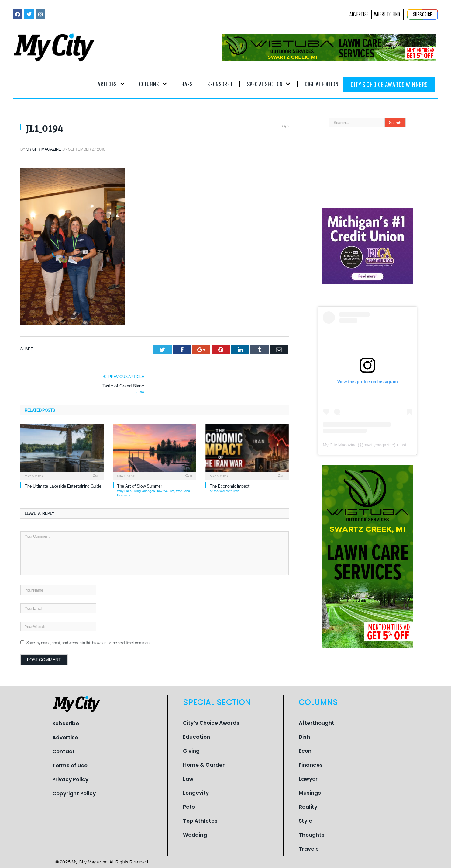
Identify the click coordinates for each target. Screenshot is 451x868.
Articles (111, 84)
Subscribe (66, 724)
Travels (309, 849)
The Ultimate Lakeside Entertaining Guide (63, 486)
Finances (311, 765)
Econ (305, 751)
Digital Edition (322, 84)
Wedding (195, 835)
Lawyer (308, 779)
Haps (187, 84)
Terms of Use (70, 766)
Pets (189, 807)
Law (188, 779)
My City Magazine (43, 149)
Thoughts (312, 835)
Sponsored (220, 84)
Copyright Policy (74, 793)
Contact (64, 752)
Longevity (196, 793)
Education (196, 737)
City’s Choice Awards (211, 723)
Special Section (269, 84)
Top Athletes (200, 821)
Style (305, 821)
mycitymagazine (379, 445)
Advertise (65, 738)
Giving (191, 751)
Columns (153, 84)
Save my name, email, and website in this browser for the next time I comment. (89, 643)
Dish (304, 737)
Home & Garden (204, 765)
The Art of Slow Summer (157, 490)
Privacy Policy (70, 779)
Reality (308, 807)
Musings (310, 793)
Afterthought (317, 723)
